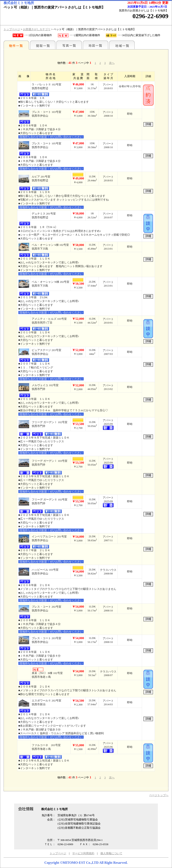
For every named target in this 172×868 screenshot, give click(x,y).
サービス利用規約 (83, 853)
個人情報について (111, 853)
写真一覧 (69, 45)
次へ (112, 63)
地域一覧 (122, 45)
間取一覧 (43, 45)
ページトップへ (159, 795)
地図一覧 (96, 45)
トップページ (12, 29)
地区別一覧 (16, 45)
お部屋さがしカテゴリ (37, 29)
